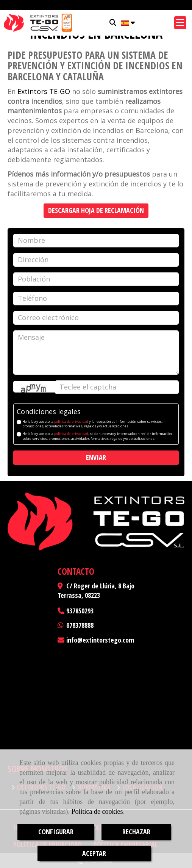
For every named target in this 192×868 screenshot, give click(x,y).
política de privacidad (71, 421)
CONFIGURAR (56, 832)
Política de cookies (97, 812)
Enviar (96, 457)
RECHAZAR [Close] (136, 832)
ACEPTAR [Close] (94, 853)
